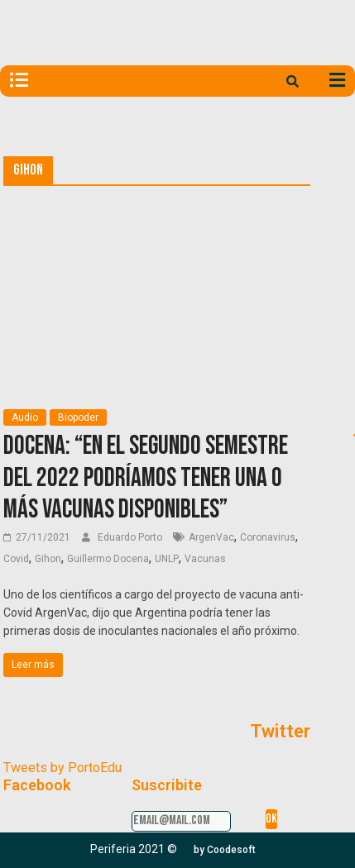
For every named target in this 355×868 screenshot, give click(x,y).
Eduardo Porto (131, 537)
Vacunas (205, 559)
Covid (16, 559)
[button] (225, 850)
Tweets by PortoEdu (62, 768)
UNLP (167, 559)
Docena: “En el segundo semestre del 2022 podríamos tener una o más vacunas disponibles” (146, 478)
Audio (25, 417)
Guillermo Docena (108, 559)
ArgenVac (211, 537)
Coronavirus (268, 537)
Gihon (48, 559)
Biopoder (78, 417)
